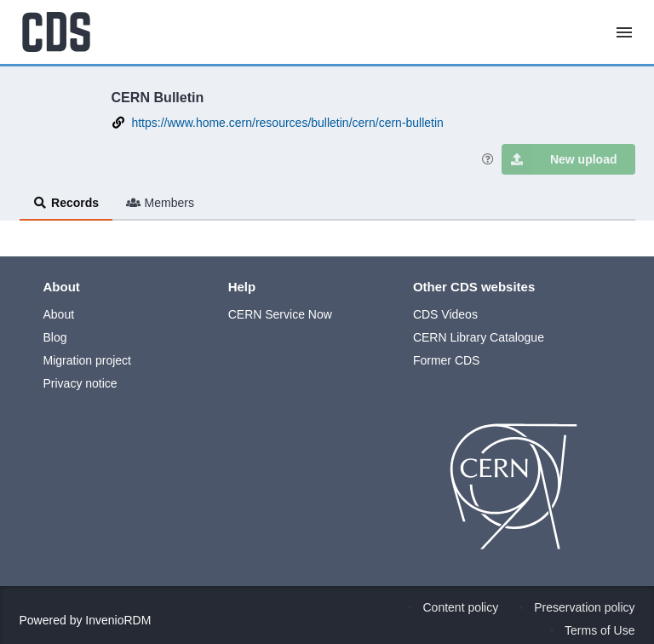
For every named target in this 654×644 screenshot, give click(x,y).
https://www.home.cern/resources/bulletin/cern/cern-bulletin (287, 123)
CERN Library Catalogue (479, 337)
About (59, 314)
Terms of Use (599, 630)
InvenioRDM (118, 620)
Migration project (88, 360)
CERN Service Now (280, 314)
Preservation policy (584, 607)
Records (66, 203)
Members (160, 203)
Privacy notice (80, 383)
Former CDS (447, 360)
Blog (55, 337)
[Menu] (624, 32)
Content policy (461, 607)
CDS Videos (445, 314)
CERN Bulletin (158, 97)
